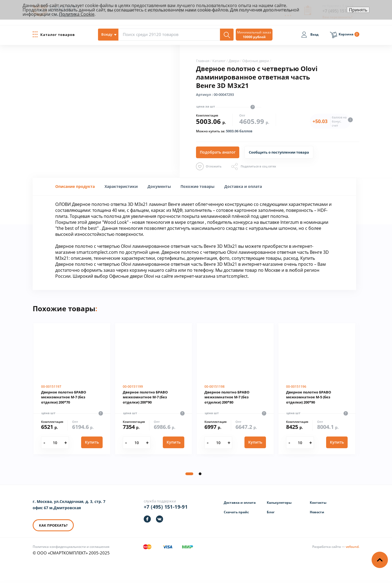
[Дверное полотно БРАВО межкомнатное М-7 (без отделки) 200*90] (154, 389)
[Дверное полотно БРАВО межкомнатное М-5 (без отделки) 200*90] (317, 389)
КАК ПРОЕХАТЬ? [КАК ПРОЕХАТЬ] (53, 525)
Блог (271, 512)
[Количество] (55, 443)
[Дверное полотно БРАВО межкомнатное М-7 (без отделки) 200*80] (235, 389)
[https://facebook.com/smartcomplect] (147, 519)
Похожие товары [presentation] (197, 186)
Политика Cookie (77, 14)
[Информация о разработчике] (336, 547)
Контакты (318, 503)
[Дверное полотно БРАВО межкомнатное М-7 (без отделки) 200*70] (72, 389)
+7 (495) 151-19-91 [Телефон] (166, 507)
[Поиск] (227, 35)
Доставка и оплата (240, 503)
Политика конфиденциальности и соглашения (71, 547)
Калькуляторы (279, 503)
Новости (317, 512)
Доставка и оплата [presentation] (243, 186)
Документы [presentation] (159, 186)
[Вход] (310, 35)
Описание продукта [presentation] (75, 186)
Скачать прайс (236, 512)
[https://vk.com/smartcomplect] (160, 519)
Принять (358, 10)
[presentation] (121, 186)
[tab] (75, 187)
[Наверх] (380, 560)
